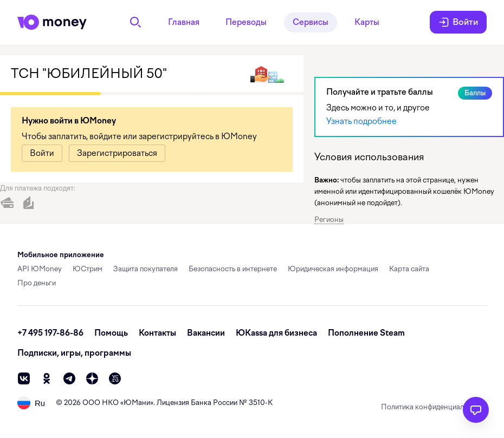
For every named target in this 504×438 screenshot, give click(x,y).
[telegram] (69, 378)
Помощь (111, 333)
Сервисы (311, 22)
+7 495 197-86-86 (50, 333)
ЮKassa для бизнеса (276, 333)
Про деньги (37, 283)
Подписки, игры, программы (74, 353)
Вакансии (206, 333)
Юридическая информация (333, 269)
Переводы (246, 22)
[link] (42, 153)
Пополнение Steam (366, 333)
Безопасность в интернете (233, 269)
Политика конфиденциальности (434, 407)
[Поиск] (135, 22)
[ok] (47, 378)
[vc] (115, 378)
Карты (367, 22)
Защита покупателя (146, 269)
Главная (184, 22)
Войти (458, 22)
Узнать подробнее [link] (361, 121)
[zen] (92, 378)
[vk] (24, 378)
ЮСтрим (88, 269)
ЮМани (137, 403)
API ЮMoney (40, 269)
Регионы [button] (329, 220)
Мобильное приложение (61, 255)
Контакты (157, 333)
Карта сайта (409, 269)
